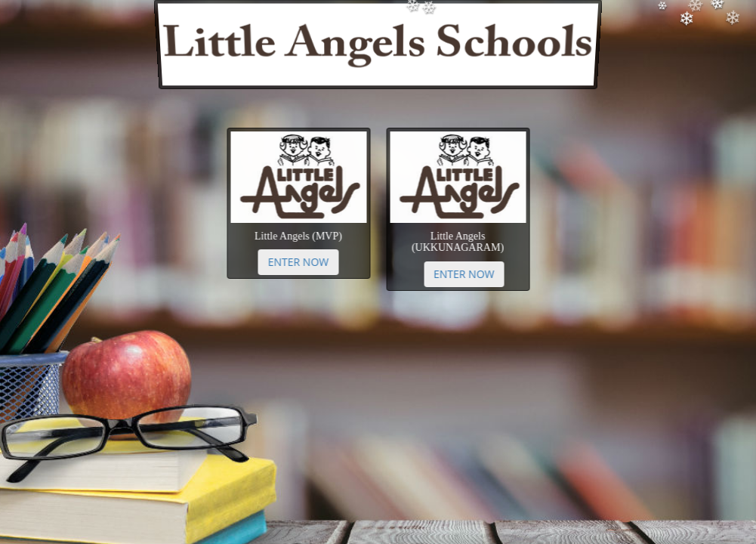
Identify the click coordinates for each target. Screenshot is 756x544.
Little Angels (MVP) (304, 236)
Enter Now (304, 262)
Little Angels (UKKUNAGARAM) (452, 242)
